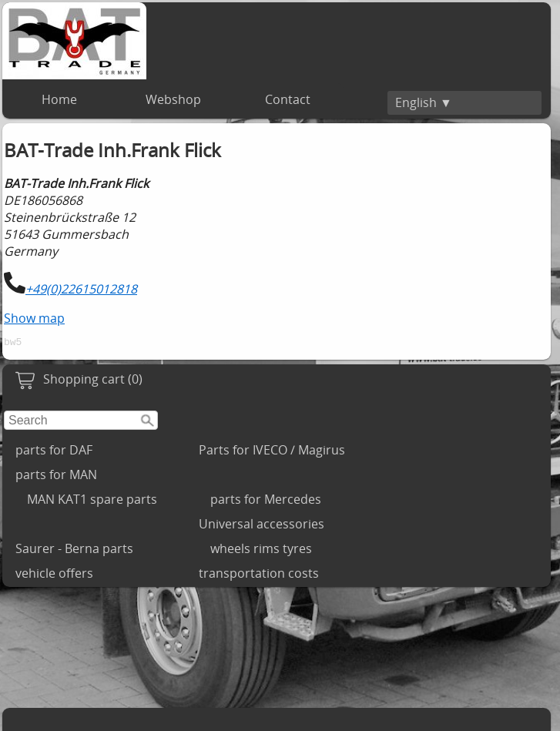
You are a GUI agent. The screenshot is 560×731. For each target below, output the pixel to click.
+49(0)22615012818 (81, 289)
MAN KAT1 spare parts (92, 501)
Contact (288, 99)
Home (59, 99)
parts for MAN (56, 477)
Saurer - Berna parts (74, 551)
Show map (34, 318)
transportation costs (259, 575)
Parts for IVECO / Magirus (272, 452)
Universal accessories (262, 526)
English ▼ (424, 102)
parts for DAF (54, 452)
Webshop (173, 99)
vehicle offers (54, 575)
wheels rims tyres (261, 551)
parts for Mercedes (266, 501)
